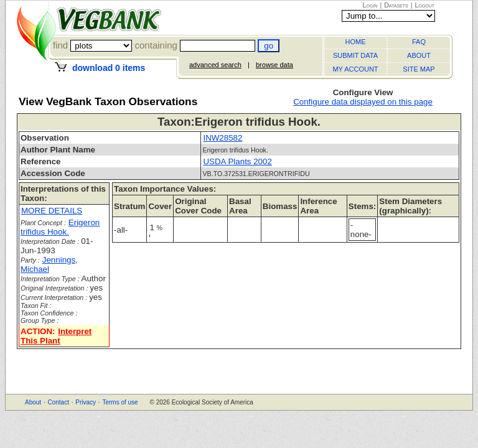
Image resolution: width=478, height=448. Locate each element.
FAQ (419, 42)
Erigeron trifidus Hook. (60, 227)
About (33, 402)
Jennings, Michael (49, 264)
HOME (356, 42)
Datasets (396, 5)
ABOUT (419, 55)
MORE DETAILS (52, 211)
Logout (424, 5)
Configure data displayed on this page (363, 102)
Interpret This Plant (56, 336)
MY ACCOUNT (355, 69)
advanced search (215, 65)
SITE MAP (419, 69)
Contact (58, 402)
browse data (274, 65)
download (109, 68)
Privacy (86, 402)
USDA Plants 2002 (237, 161)
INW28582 (223, 138)
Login (370, 5)
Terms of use (120, 402)
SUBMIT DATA (355, 55)
